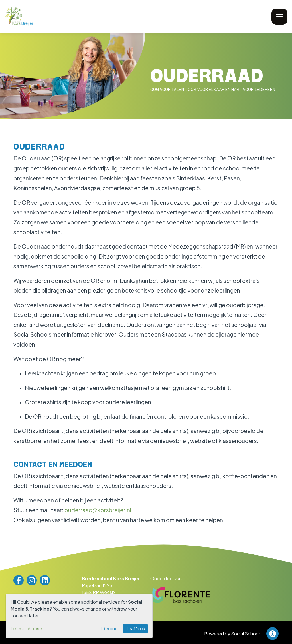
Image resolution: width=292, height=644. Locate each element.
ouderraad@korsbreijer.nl (98, 510)
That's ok (135, 628)
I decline (109, 628)
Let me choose (26, 628)
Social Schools (246, 634)
